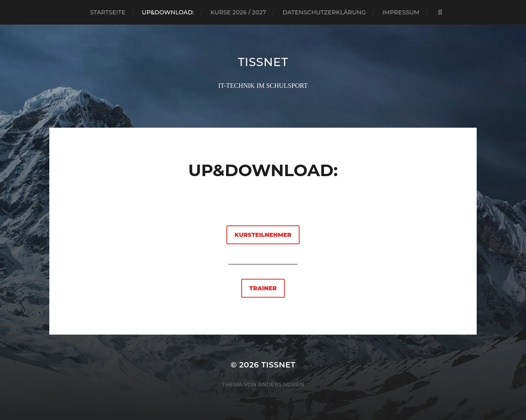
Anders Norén (281, 384)
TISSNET (263, 62)
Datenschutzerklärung (324, 12)
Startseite (108, 12)
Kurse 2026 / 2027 (238, 12)
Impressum (401, 12)
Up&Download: (168, 12)
